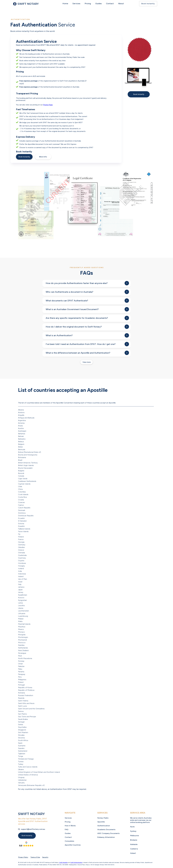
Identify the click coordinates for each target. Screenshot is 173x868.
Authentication (104, 826)
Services (76, 4)
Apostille (101, 822)
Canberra (134, 849)
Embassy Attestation (106, 837)
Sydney (133, 831)
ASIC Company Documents (109, 833)
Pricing (88, 4)
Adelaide (134, 844)
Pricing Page (48, 105)
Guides (98, 4)
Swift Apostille (63, 862)
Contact (110, 4)
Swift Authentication (76, 862)
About (121, 4)
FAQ (67, 829)
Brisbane (134, 840)
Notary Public (103, 818)
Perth (132, 827)
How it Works (70, 826)
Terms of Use (35, 857)
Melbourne (134, 836)
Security (45, 857)
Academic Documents (106, 829)
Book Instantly (148, 4)
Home (65, 4)
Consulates (69, 841)
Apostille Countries (73, 845)
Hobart (133, 853)
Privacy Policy (23, 857)
